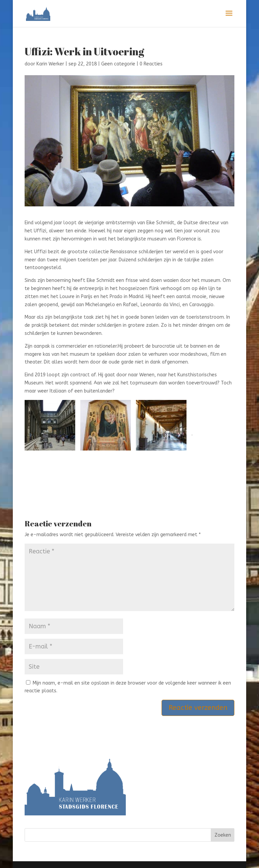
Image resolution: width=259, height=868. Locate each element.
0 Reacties (151, 64)
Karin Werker (50, 64)
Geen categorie (118, 64)
